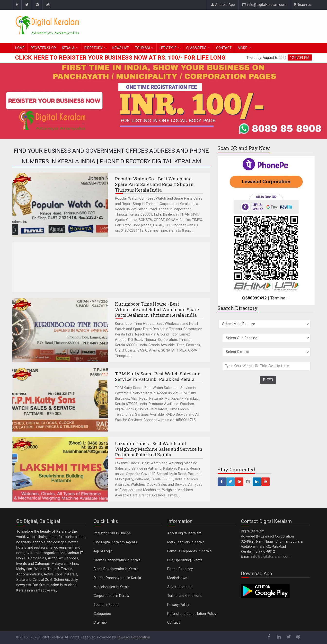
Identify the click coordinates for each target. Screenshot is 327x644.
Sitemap (100, 622)
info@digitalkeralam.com (264, 5)
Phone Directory (180, 569)
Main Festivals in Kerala (186, 542)
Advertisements (180, 587)
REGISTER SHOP (43, 48)
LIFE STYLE (168, 48)
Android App (223, 5)
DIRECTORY (93, 48)
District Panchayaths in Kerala (117, 578)
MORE (243, 48)
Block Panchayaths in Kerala (116, 569)
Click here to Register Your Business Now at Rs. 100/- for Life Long (120, 58)
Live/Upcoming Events (185, 560)
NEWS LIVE (121, 48)
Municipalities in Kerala (112, 587)
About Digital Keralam (184, 533)
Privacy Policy (178, 605)
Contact (174, 622)
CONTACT (224, 48)
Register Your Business (112, 533)
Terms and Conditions (185, 596)
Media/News (177, 578)
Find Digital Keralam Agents (115, 542)
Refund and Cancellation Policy (192, 614)
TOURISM (142, 48)
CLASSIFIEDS (196, 48)
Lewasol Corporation (133, 637)
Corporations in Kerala (111, 596)
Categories (102, 614)
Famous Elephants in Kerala (189, 551)
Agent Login (103, 551)
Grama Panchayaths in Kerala (117, 560)
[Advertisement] (223, 26)
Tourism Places (106, 605)
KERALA (68, 48)
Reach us (303, 5)
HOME (20, 48)
